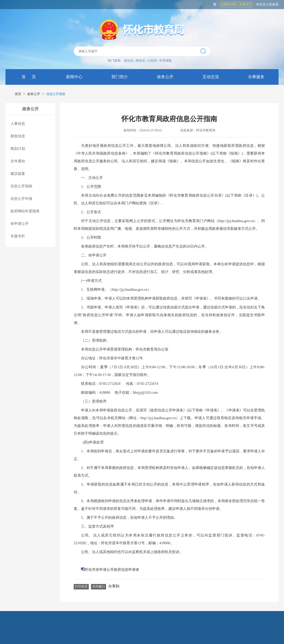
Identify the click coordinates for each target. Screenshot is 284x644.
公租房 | (153, 61)
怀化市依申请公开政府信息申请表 (112, 570)
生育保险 (165, 61)
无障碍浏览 (229, 4)
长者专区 (246, 4)
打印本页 (81, 587)
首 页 (28, 77)
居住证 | (130, 61)
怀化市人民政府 (267, 4)
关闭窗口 (99, 587)
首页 (18, 94)
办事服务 (256, 77)
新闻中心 (74, 77)
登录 (216, 14)
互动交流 (210, 77)
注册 (225, 14)
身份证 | (142, 61)
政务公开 (165, 77)
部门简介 (119, 77)
